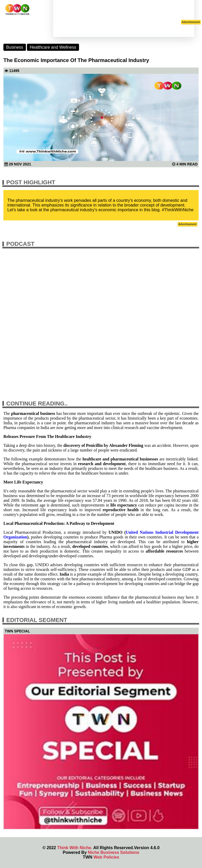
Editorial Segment (37, 620)
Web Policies (106, 857)
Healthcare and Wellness (53, 47)
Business (15, 47)
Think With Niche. (75, 848)
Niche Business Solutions (114, 852)
